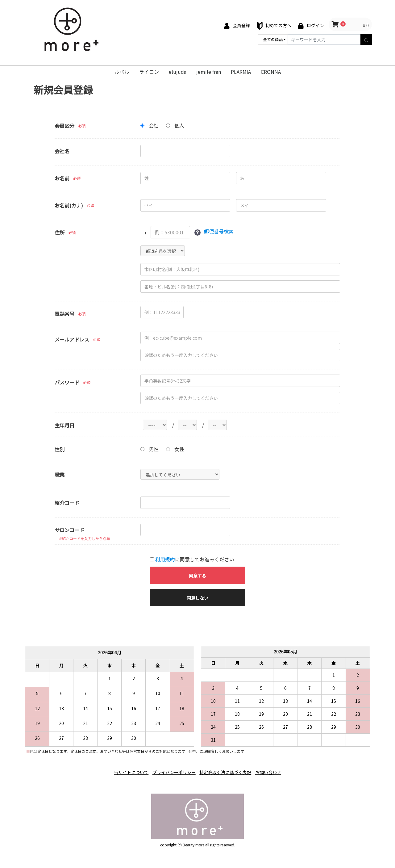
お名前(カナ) (69, 205)
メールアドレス (72, 339)
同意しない (197, 598)
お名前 (62, 178)
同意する (197, 576)
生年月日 (64, 425)
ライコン (149, 72)
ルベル (122, 72)
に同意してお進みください (192, 560)
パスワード (67, 382)
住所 (60, 233)
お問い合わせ (273, 771)
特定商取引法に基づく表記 (227, 771)
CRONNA (271, 72)
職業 (60, 475)
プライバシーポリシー (172, 771)
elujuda (178, 72)
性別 (60, 450)
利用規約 (165, 560)
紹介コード (67, 503)
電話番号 (64, 314)
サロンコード (69, 530)
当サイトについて (126, 771)
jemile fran (209, 72)
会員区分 (64, 126)
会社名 (62, 151)
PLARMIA (241, 72)
